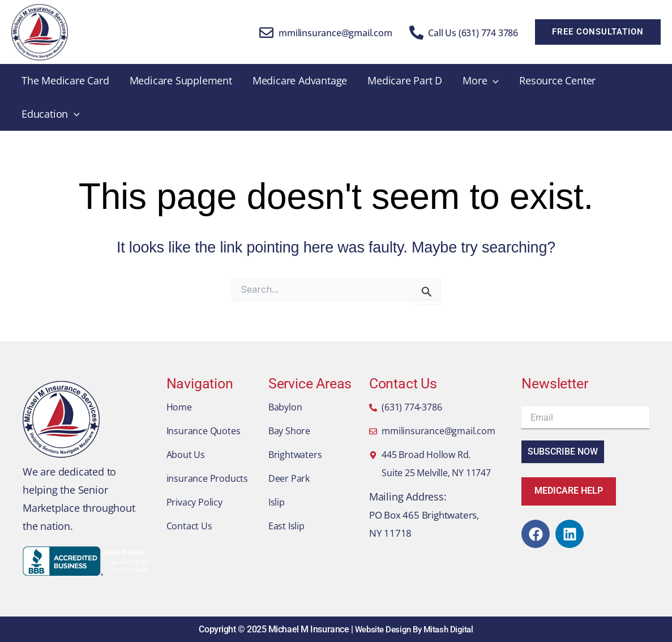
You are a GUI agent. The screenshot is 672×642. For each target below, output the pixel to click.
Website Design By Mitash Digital (414, 629)
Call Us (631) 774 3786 (473, 33)
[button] (598, 32)
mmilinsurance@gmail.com (335, 33)
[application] (493, 81)
